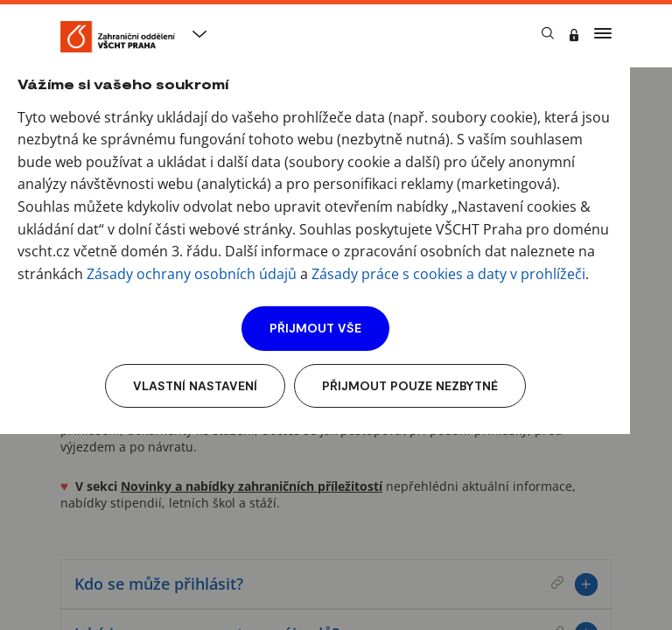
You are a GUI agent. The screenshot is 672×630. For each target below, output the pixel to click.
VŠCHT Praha (98, 76)
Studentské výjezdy (216, 76)
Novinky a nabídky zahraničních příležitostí (252, 486)
